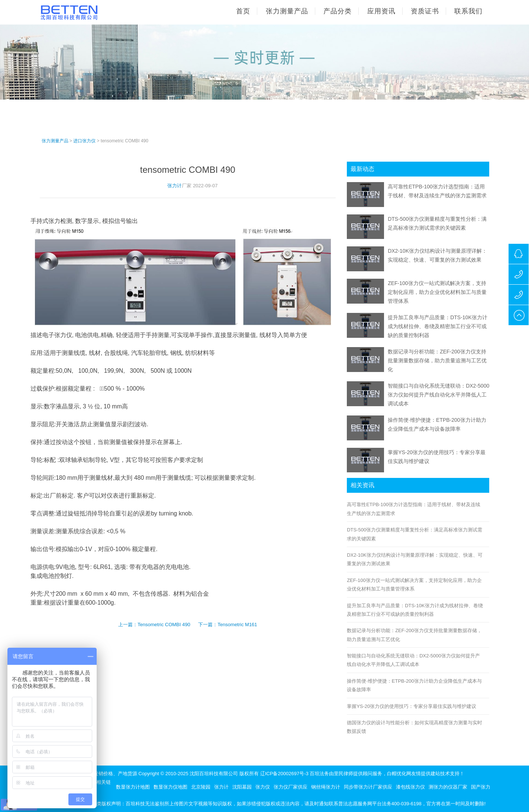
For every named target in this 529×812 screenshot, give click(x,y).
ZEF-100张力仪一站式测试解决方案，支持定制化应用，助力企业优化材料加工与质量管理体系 (437, 292)
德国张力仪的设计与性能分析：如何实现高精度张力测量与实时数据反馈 (415, 727)
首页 (243, 11)
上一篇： (128, 625)
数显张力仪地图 (170, 787)
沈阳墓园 (242, 787)
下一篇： (208, 625)
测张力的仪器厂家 (448, 787)
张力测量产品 (55, 141)
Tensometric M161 (237, 625)
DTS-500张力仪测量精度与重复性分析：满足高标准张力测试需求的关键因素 (415, 534)
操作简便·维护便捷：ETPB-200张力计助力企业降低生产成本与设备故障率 (414, 685)
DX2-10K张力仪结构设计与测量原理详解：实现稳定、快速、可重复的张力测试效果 (415, 559)
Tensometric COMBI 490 (164, 625)
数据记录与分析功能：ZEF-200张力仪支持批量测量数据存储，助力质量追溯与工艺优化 (437, 360)
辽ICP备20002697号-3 (284, 774)
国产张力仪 (483, 787)
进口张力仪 (84, 141)
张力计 (175, 186)
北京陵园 (201, 787)
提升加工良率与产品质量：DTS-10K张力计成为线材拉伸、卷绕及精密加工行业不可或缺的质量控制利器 (438, 326)
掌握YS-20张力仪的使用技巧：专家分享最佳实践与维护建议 (412, 706)
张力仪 (263, 787)
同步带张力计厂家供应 (368, 787)
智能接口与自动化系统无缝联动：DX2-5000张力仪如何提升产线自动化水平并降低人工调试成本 (438, 395)
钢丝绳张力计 (326, 787)
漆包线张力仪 (410, 787)
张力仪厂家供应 (291, 787)
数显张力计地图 (133, 787)
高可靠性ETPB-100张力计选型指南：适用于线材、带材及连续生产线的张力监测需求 (414, 509)
